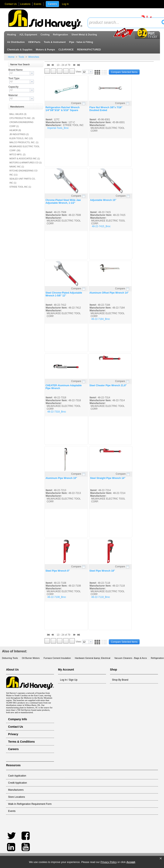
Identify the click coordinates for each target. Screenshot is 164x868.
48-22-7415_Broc (101, 226)
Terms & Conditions (21, 742)
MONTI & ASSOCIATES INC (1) (25, 158)
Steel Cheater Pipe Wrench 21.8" (108, 385)
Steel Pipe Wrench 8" (58, 571)
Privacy (13, 734)
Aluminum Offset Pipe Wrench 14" (109, 293)
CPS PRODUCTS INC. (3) (22, 118)
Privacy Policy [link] (109, 862)
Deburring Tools (10, 658)
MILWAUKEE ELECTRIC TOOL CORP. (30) (25, 148)
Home (11, 57)
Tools (21, 57)
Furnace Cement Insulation (57, 658)
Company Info (18, 719)
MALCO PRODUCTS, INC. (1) (24, 142)
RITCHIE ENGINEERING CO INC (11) (23, 173)
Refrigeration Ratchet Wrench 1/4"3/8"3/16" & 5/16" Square (63, 109)
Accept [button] (131, 862)
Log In (65, 4)
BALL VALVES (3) (18, 114)
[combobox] (22, 73)
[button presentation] (32, 73)
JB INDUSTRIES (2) (19, 134)
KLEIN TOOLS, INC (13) (21, 138)
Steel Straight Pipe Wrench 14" (108, 478)
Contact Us (11, 4)
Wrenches (33, 57)
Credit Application (17, 783)
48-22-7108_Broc (57, 597)
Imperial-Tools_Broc (58, 128)
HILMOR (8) (15, 130)
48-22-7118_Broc (101, 597)
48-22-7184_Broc (101, 319)
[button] (161, 859)
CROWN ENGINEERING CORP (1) (21, 124)
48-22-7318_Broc (57, 412)
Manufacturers (16, 790)
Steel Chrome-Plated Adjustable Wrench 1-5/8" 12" (64, 294)
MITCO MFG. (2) (18, 154)
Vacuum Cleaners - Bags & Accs (130, 658)
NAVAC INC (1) (17, 167)
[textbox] (126, 23)
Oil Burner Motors (31, 658)
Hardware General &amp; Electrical (92, 658)
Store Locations (16, 797)
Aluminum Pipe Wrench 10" (61, 478)
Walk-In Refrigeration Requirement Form (30, 804)
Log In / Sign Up (69, 680)
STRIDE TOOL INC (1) (20, 187)
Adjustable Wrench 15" (103, 200)
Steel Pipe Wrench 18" (102, 571)
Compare (76, 103)
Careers (52, 4)
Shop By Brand (120, 680)
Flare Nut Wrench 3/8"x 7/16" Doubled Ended (106, 109)
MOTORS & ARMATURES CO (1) (26, 163)
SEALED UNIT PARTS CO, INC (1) (22, 181)
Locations (25, 4)
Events (38, 4)
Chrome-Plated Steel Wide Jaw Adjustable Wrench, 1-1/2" (63, 202)
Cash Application (17, 776)
